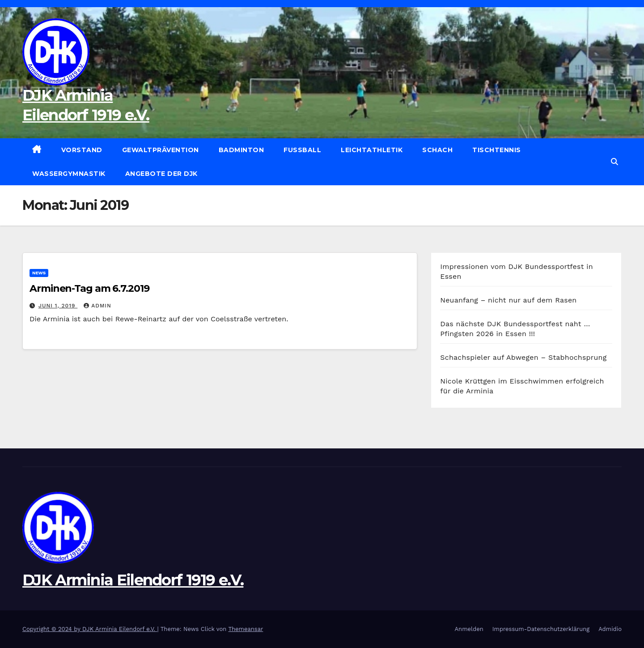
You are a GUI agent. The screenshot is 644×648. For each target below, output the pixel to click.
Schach (437, 150)
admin (97, 306)
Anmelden (469, 629)
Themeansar (246, 629)
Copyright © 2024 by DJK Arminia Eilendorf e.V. (90, 629)
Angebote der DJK (161, 174)
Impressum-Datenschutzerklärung (541, 629)
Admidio (610, 629)
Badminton (241, 150)
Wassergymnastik (69, 174)
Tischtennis (497, 150)
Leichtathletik (372, 150)
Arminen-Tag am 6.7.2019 (89, 288)
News (39, 273)
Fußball (302, 150)
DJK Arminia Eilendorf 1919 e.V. (133, 580)
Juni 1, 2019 (58, 306)
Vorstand (82, 150)
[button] (614, 162)
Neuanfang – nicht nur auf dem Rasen (508, 300)
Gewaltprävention (161, 150)
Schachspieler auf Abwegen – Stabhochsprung (523, 357)
